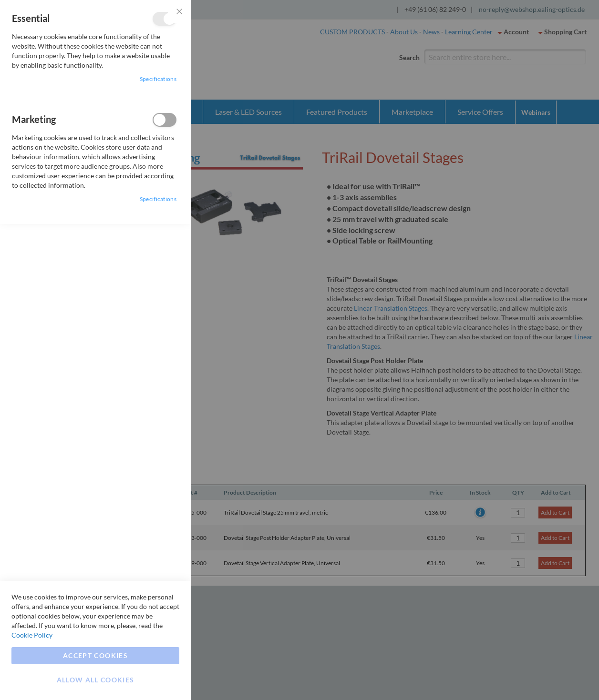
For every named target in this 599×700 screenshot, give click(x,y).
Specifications (158, 79)
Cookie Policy (32, 635)
